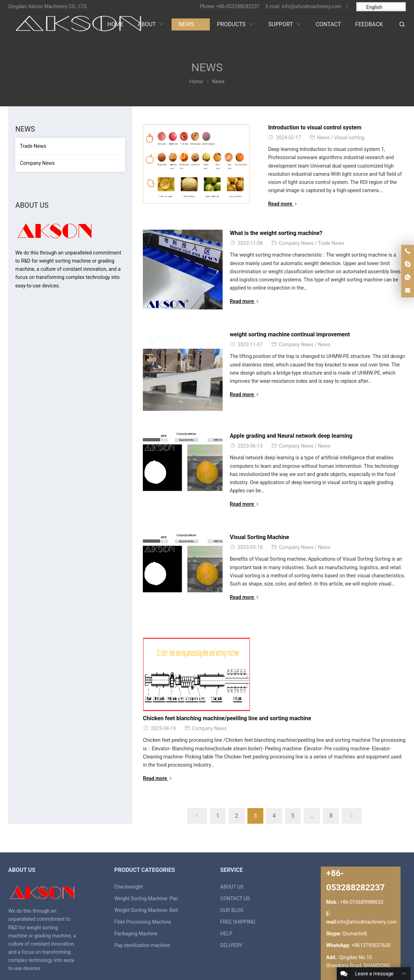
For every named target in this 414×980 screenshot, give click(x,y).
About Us (326, 961)
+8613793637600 (371, 902)
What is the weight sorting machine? (303, 233)
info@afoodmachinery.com (312, 6)
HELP (226, 890)
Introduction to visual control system (303, 127)
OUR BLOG (232, 866)
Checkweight (128, 843)
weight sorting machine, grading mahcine (94, 961)
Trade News (358, 243)
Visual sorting (337, 138)
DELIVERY (231, 902)
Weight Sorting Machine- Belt (146, 866)
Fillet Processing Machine (142, 878)
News (312, 138)
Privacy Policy (385, 961)
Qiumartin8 (355, 890)
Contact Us (353, 961)
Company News (323, 243)
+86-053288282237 (238, 6)
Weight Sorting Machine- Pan (146, 855)
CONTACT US (235, 855)
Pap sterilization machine (142, 902)
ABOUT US (232, 843)
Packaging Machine (136, 890)
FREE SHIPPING (238, 878)
